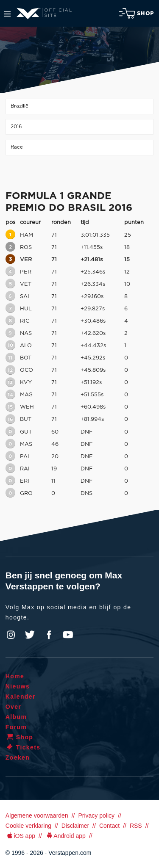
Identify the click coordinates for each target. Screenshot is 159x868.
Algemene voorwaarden (37, 815)
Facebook (49, 635)
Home (15, 676)
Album (16, 717)
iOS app (20, 836)
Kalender (21, 697)
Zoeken (18, 757)
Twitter (30, 635)
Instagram (11, 635)
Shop (137, 13)
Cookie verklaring (28, 826)
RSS (136, 826)
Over (14, 707)
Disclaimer (75, 826)
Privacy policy (96, 815)
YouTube (68, 635)
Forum (16, 727)
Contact (109, 826)
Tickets (23, 747)
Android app (66, 836)
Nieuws (18, 686)
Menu (7, 14)
